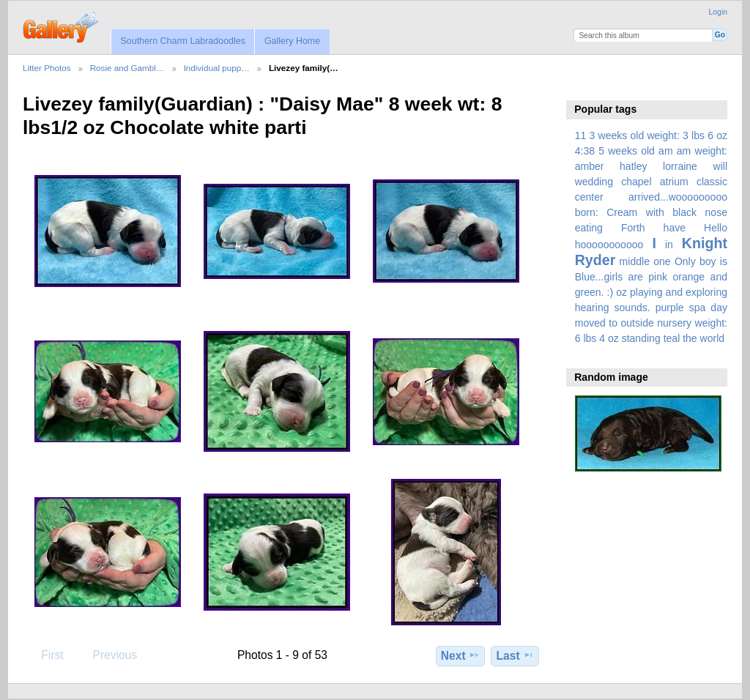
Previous (108, 655)
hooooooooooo (609, 245)
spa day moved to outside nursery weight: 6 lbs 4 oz (651, 323)
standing (641, 338)
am (666, 151)
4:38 (585, 151)
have (675, 228)
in (669, 245)
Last (515, 655)
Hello (716, 228)
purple (670, 308)
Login (718, 12)
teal (672, 338)
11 (581, 135)
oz (621, 292)
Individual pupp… (217, 68)
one (662, 261)
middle (635, 261)
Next (460, 655)
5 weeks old (627, 151)
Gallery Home (292, 41)
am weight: (702, 151)
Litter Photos (47, 68)
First (45, 655)
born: (587, 212)
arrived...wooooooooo (678, 197)
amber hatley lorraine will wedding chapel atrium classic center (651, 182)
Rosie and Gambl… (127, 68)
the (690, 338)
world (713, 338)
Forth (633, 228)
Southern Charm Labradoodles (183, 41)
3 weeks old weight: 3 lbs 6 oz (659, 135)
